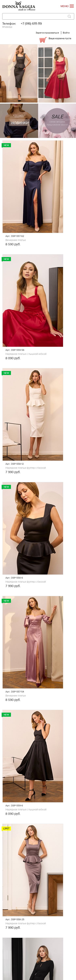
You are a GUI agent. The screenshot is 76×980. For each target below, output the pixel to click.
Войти (66, 33)
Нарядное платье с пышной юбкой (26, 354)
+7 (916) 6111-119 (31, 24)
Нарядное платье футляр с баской (26, 468)
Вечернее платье (16, 240)
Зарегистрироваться (47, 33)
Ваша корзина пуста (60, 38)
